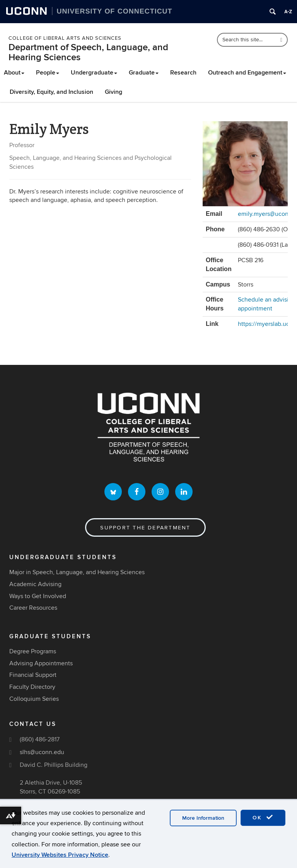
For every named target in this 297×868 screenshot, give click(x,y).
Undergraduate (94, 73)
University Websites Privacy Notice (60, 855)
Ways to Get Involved (38, 596)
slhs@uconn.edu (42, 752)
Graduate (144, 73)
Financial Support (33, 675)
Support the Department (145, 528)
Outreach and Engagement (247, 73)
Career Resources (33, 608)
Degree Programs (33, 651)
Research (183, 73)
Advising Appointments (41, 663)
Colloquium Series (34, 699)
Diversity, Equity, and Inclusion (51, 92)
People (48, 73)
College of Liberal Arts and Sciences (65, 38)
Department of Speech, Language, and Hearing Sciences (88, 52)
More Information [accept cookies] (203, 818)
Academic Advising (35, 584)
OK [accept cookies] (263, 817)
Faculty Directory (32, 687)
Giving (114, 92)
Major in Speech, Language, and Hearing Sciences (77, 572)
